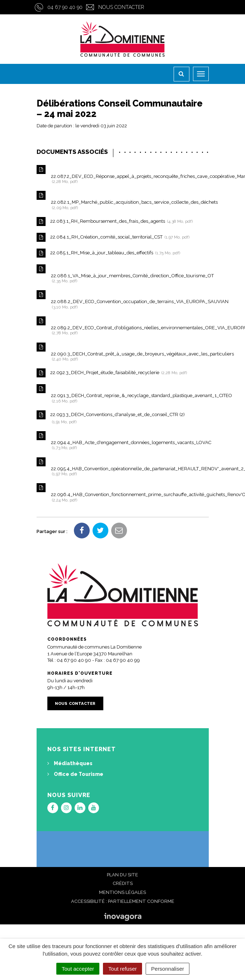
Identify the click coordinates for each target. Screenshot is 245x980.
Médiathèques (70, 763)
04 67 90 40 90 (65, 7)
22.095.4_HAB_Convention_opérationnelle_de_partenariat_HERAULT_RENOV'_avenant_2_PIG (123, 467)
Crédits (123, 883)
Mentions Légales (122, 892)
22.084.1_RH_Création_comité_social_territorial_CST (113, 237)
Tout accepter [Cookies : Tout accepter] (78, 969)
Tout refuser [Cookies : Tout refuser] (122, 969)
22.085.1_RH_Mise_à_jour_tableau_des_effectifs (108, 253)
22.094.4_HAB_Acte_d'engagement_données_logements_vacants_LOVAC (123, 441)
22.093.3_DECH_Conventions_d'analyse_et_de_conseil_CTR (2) (111, 417)
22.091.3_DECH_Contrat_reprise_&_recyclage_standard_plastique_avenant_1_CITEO (123, 394)
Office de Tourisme (75, 774)
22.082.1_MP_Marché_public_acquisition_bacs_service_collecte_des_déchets (123, 200)
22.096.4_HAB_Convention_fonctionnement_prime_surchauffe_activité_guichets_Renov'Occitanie (123, 493)
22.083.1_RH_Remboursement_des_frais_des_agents (115, 222)
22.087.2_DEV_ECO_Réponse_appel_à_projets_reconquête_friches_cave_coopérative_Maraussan (123, 175)
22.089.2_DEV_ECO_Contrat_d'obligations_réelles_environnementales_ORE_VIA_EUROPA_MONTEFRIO (123, 326)
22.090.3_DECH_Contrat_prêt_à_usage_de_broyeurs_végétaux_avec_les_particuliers (123, 352)
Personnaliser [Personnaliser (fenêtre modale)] (168, 969)
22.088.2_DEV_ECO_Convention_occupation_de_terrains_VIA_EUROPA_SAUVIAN (123, 300)
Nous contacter (121, 7)
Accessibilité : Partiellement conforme (123, 901)
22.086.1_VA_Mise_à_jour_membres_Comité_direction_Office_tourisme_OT (123, 274)
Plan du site (122, 875)
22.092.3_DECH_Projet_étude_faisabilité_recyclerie (112, 373)
